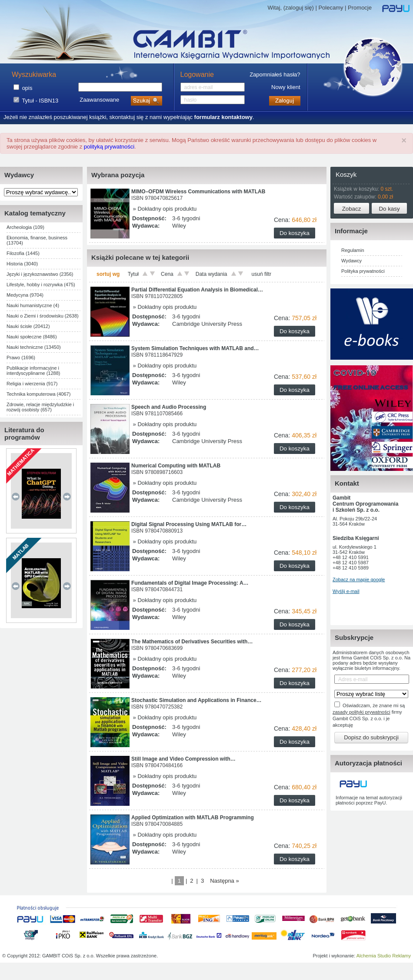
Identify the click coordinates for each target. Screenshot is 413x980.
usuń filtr (261, 274)
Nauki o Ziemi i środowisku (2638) (43, 316)
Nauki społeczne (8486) (32, 337)
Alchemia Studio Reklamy (384, 956)
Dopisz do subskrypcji (371, 737)
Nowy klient (286, 87)
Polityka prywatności (363, 271)
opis (27, 88)
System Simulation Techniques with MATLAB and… (195, 348)
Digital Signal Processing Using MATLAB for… (189, 524)
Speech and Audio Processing (169, 407)
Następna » (225, 881)
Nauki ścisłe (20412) (28, 326)
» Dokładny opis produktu (164, 209)
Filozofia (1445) (23, 253)
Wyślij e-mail (346, 591)
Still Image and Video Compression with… (183, 759)
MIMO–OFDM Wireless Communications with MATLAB (198, 192)
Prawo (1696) (21, 358)
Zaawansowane (99, 100)
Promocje (360, 8)
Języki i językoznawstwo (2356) (40, 274)
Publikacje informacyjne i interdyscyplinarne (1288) (33, 371)
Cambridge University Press (207, 324)
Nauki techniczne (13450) (34, 347)
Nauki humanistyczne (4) (33, 305)
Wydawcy (351, 261)
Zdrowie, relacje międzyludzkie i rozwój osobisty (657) (40, 407)
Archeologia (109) (25, 227)
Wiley (179, 226)
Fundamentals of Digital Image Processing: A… (190, 583)
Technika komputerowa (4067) (38, 394)
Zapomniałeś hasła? (275, 74)
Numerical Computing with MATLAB (176, 466)
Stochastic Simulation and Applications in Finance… (197, 700)
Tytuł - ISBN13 (40, 101)
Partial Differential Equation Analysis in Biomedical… (197, 290)
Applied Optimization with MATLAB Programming (193, 818)
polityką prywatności (109, 147)
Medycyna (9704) (25, 295)
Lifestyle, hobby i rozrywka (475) (41, 285)
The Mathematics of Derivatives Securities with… (192, 642)
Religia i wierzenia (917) (32, 384)
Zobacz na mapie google (359, 579)
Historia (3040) (22, 264)
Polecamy (331, 8)
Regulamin (353, 250)
